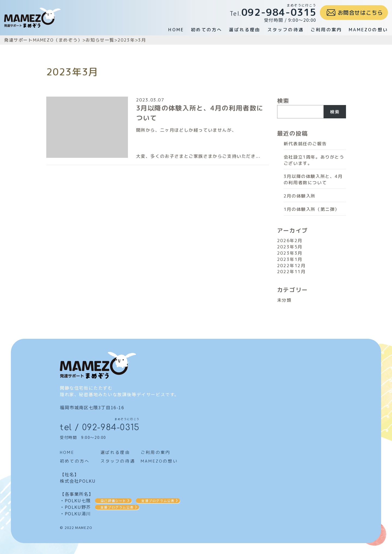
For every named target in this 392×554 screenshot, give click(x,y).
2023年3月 (290, 253)
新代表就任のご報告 (305, 144)
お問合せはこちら (360, 13)
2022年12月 (291, 266)
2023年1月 (290, 259)
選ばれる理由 (245, 30)
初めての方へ (206, 30)
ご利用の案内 (326, 30)
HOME (176, 30)
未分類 (284, 300)
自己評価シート (113, 501)
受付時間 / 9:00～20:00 (273, 13)
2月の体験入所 (300, 196)
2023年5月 (290, 247)
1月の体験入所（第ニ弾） (312, 209)
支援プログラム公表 (158, 501)
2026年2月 (290, 241)
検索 (283, 101)
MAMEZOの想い (368, 30)
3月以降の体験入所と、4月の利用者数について (313, 179)
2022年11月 (291, 272)
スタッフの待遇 (286, 30)
